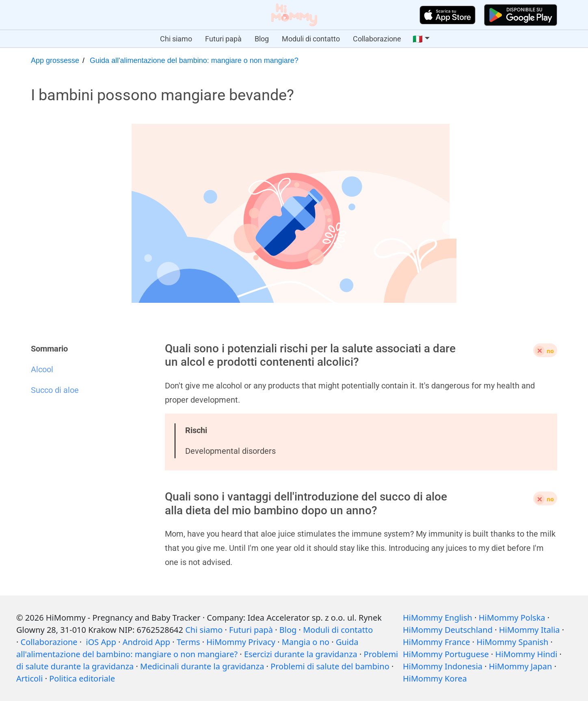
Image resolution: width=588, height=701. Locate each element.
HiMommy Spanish (512, 642)
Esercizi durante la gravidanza (301, 654)
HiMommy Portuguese (446, 654)
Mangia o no (306, 642)
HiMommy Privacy (241, 642)
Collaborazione (377, 39)
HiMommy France (437, 642)
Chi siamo (176, 39)
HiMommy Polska (512, 618)
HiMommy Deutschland (448, 630)
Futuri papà (223, 39)
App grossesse (55, 60)
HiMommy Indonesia (443, 666)
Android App (146, 642)
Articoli (29, 678)
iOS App (101, 642)
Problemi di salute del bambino (330, 666)
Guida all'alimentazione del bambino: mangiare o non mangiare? (194, 60)
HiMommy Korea (435, 678)
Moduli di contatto (311, 39)
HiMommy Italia (530, 630)
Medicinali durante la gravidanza (202, 666)
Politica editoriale (82, 678)
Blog (262, 39)
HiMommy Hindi (526, 654)
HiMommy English (438, 618)
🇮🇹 (418, 39)
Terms (188, 642)
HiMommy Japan (521, 666)
